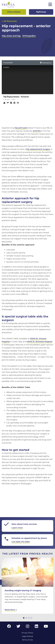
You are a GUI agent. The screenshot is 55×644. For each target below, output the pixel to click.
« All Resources (9, 21)
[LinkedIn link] (36, 627)
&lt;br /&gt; (27, 93)
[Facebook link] (9, 627)
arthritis (37, 131)
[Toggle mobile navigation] (50, 5)
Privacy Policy (27, 633)
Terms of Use (27, 640)
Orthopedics (29, 36)
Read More (11, 610)
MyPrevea (41, 12)
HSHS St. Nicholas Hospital (40, 342)
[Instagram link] (28, 627)
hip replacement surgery (38, 149)
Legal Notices (27, 636)
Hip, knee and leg (11, 36)
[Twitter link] (18, 627)
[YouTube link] (46, 627)
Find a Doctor (14, 12)
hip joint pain (21, 128)
